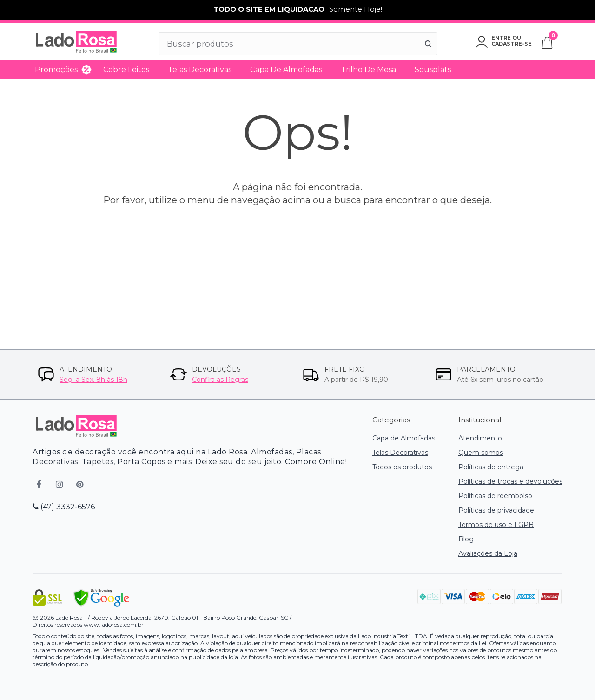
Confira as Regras (220, 380)
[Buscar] (429, 44)
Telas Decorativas (200, 70)
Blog (466, 539)
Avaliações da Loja (488, 553)
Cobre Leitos (126, 70)
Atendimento (480, 438)
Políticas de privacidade (496, 510)
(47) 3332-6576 (64, 507)
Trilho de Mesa (368, 70)
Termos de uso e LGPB (496, 525)
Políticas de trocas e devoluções (510, 481)
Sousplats (433, 70)
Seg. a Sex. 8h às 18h (93, 380)
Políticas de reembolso (495, 496)
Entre (501, 38)
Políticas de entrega (491, 467)
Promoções (56, 70)
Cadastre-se (512, 44)
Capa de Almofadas (286, 70)
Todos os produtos (402, 467)
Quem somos (481, 453)
